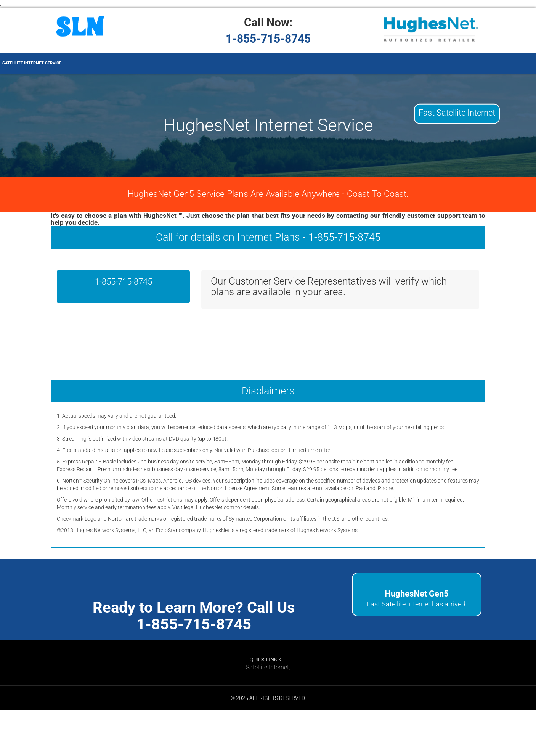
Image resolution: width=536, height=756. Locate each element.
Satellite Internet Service (32, 63)
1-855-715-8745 (268, 39)
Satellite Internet (267, 667)
